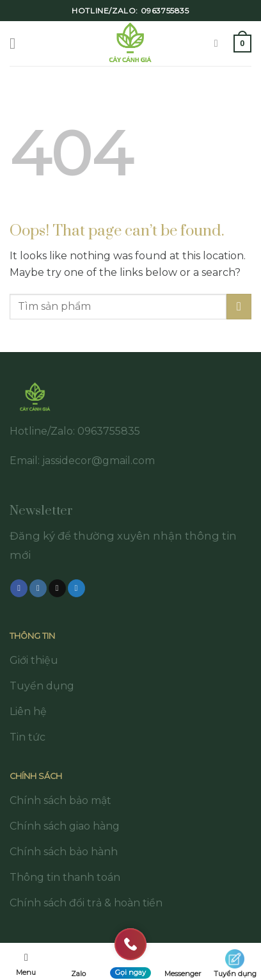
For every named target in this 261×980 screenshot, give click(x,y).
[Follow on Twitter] (76, 588)
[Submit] (239, 306)
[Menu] (17, 43)
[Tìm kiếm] (219, 43)
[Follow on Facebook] (19, 588)
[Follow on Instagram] (38, 588)
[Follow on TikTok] (57, 588)
